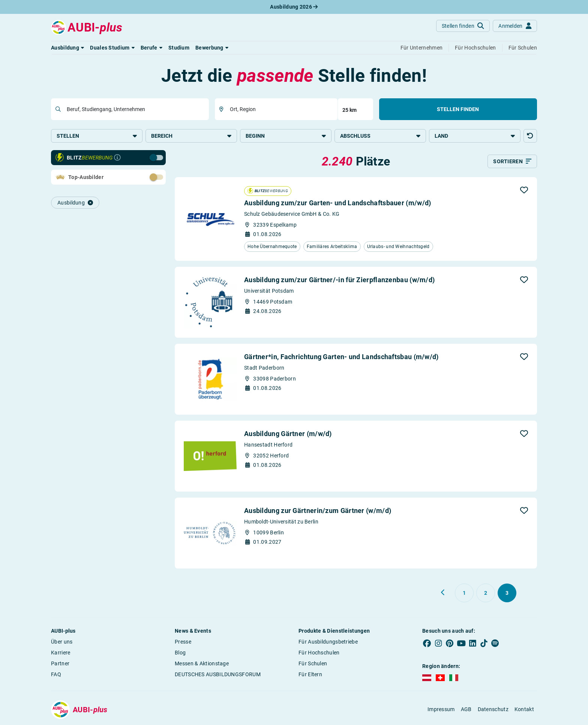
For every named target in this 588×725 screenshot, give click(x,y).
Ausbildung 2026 (294, 7)
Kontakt (524, 709)
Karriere (61, 653)
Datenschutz (493, 709)
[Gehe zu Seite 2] (486, 593)
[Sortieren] (512, 161)
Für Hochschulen (319, 653)
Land (475, 136)
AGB (466, 709)
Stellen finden (458, 109)
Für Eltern (310, 674)
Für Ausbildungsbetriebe (328, 642)
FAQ (56, 674)
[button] (67, 48)
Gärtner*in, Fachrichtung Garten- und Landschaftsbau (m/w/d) (341, 357)
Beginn (286, 136)
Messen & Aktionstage (202, 663)
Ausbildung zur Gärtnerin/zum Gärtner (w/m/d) (318, 511)
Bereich (191, 136)
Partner (60, 663)
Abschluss (380, 136)
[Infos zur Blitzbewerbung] (117, 158)
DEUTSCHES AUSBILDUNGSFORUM (218, 674)
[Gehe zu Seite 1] (464, 593)
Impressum (441, 709)
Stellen (97, 136)
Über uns (62, 642)
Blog (180, 653)
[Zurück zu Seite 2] (443, 593)
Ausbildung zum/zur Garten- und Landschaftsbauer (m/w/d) (338, 203)
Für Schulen (313, 663)
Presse (183, 642)
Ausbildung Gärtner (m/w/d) (288, 434)
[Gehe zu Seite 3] (507, 593)
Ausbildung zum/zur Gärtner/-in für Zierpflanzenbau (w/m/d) (339, 280)
